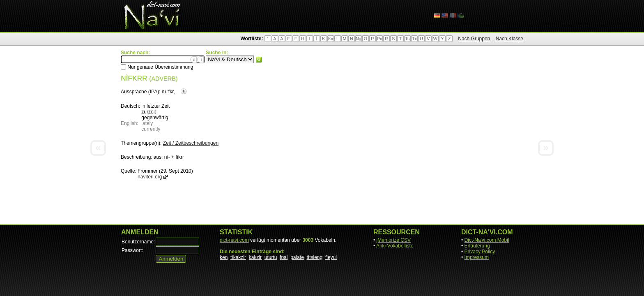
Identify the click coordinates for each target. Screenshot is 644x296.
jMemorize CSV (394, 240)
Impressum (477, 257)
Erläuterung (477, 246)
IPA (154, 92)
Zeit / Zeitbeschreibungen (191, 143)
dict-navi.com (234, 240)
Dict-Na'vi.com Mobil (487, 240)
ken (224, 257)
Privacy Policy (480, 252)
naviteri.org (150, 177)
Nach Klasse (509, 39)
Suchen (259, 60)
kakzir (255, 257)
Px (379, 39)
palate (297, 257)
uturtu (271, 257)
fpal (284, 257)
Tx (414, 39)
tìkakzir (238, 257)
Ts (408, 39)
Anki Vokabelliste (395, 246)
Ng (359, 39)
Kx (331, 39)
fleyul (331, 257)
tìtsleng (315, 257)
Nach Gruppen (474, 39)
